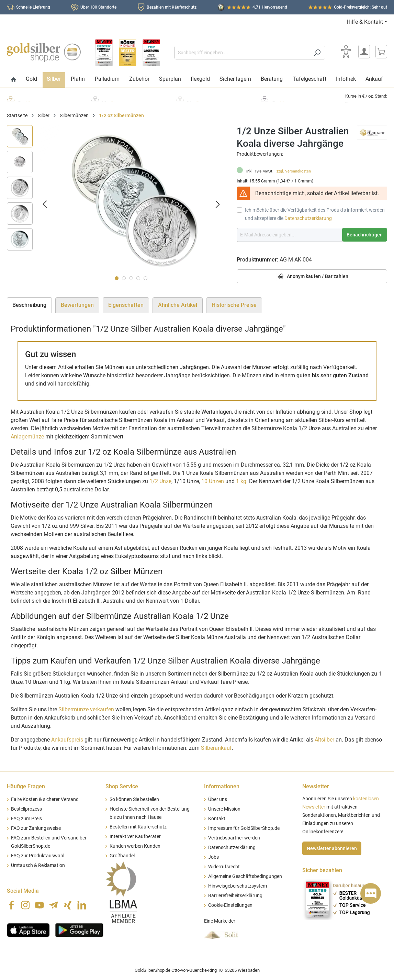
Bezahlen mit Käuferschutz (172, 7)
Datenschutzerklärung (308, 218)
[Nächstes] (218, 204)
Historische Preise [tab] (234, 305)
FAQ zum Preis (26, 819)
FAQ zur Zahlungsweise (36, 828)
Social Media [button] (23, 891)
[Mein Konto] (364, 52)
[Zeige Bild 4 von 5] (138, 278)
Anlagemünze (27, 437)
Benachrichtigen (365, 235)
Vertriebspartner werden (234, 838)
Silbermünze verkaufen (86, 709)
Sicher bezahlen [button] (322, 870)
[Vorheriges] (45, 204)
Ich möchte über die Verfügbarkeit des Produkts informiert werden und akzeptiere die (315, 214)
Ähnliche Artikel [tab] (178, 305)
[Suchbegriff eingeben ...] (242, 53)
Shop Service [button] (122, 786)
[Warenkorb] (381, 52)
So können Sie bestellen (134, 799)
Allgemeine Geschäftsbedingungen (245, 876)
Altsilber (324, 740)
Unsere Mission (224, 809)
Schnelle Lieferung (33, 7)
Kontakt (217, 819)
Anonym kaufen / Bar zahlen (312, 277)
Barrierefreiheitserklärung (235, 896)
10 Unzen (213, 481)
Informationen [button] (222, 786)
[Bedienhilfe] (346, 52)
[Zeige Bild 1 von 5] (117, 278)
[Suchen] (317, 53)
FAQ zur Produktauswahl (38, 856)
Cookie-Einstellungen (230, 905)
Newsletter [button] (316, 786)
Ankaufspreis (67, 740)
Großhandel (122, 856)
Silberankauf (216, 748)
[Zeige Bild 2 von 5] (124, 278)
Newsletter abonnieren (332, 848)
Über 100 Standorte (98, 7)
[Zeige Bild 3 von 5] (131, 278)
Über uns (218, 799)
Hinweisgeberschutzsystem (238, 886)
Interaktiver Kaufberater (135, 837)
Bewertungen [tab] (77, 305)
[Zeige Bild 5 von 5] (145, 278)
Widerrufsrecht (224, 867)
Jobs (213, 857)
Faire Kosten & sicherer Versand (45, 799)
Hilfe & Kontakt (365, 22)
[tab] (29, 305)
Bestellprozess (26, 809)
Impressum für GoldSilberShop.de (244, 828)
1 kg (241, 481)
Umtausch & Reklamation (38, 865)
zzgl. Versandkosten (294, 171)
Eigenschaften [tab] (126, 305)
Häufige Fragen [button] (26, 786)
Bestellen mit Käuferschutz (138, 827)
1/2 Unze (160, 481)
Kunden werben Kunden (135, 846)
